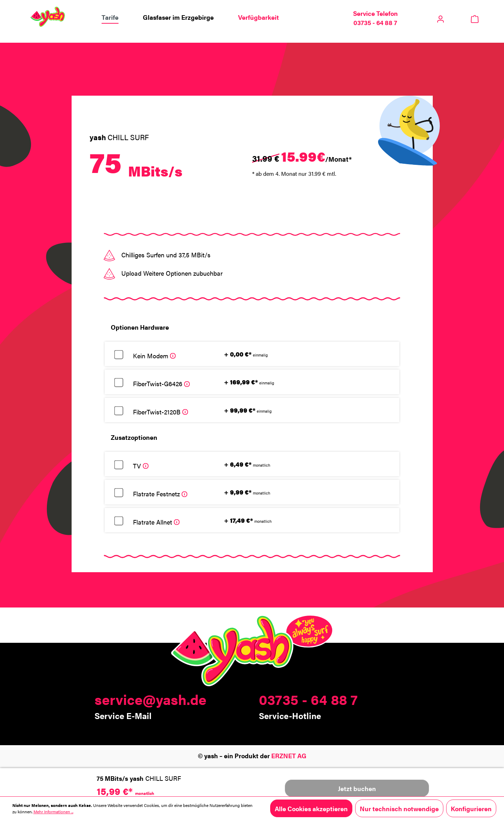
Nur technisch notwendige (399, 808)
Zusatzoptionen (134, 437)
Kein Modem (154, 355)
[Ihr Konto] (441, 17)
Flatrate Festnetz (160, 493)
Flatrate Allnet (156, 522)
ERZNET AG (289, 755)
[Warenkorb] (475, 18)
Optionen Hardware (140, 327)
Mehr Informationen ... (53, 812)
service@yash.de (150, 699)
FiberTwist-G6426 (161, 383)
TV (141, 466)
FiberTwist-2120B (160, 412)
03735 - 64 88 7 (308, 699)
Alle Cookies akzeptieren (311, 808)
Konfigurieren (471, 808)
